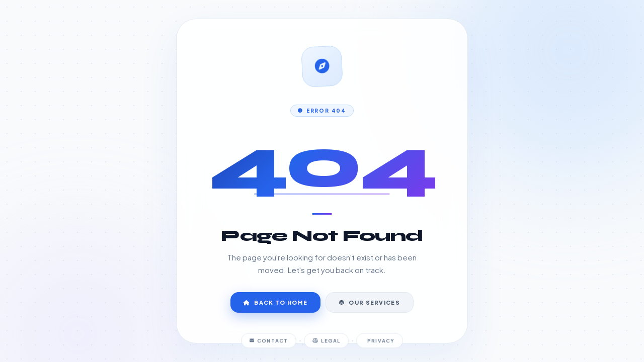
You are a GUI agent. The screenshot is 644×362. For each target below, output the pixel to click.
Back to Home (275, 302)
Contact (269, 343)
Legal (326, 343)
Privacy (380, 343)
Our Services (370, 302)
